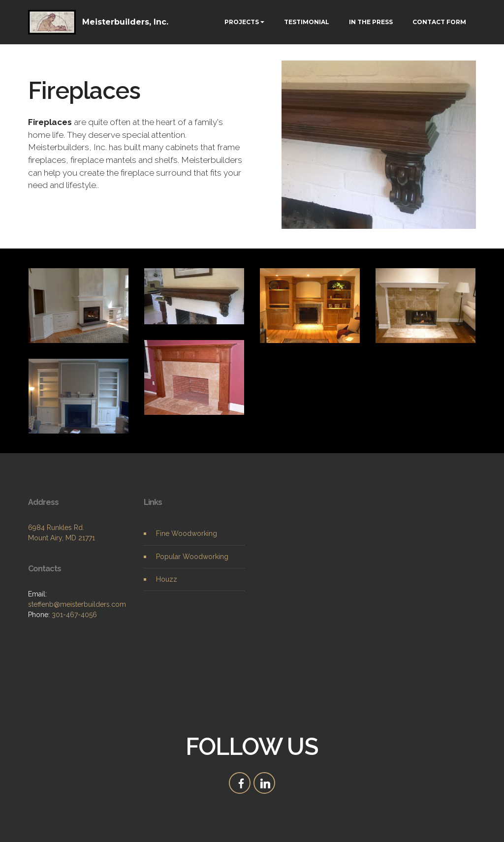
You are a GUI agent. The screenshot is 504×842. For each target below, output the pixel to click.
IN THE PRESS (371, 22)
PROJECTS (242, 22)
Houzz (167, 579)
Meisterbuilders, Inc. (125, 22)
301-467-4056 (74, 615)
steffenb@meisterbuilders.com (77, 604)
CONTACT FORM (439, 22)
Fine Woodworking (187, 533)
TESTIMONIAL (307, 22)
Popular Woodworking (192, 557)
